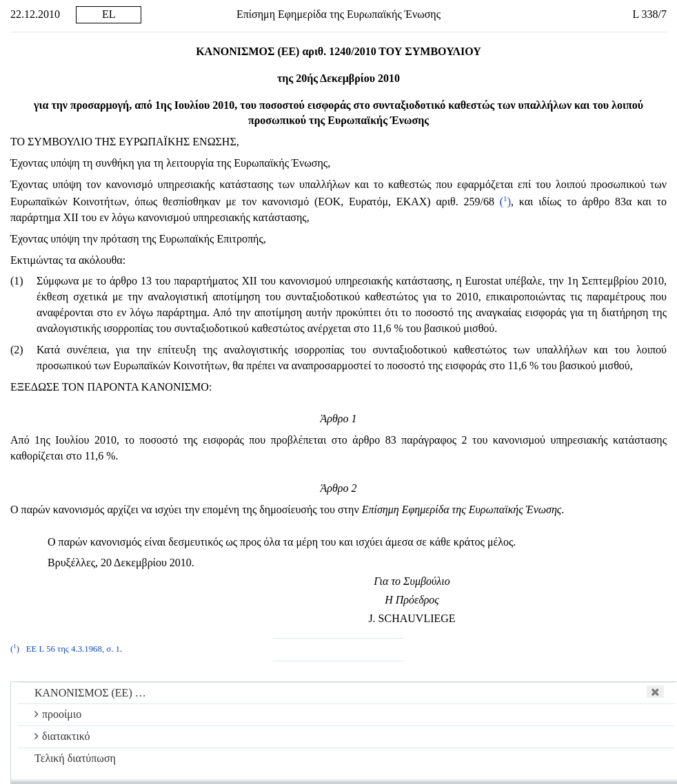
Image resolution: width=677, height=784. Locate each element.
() (505, 202)
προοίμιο (58, 714)
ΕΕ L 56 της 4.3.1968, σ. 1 (73, 649)
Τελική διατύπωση (75, 758)
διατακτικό (62, 736)
